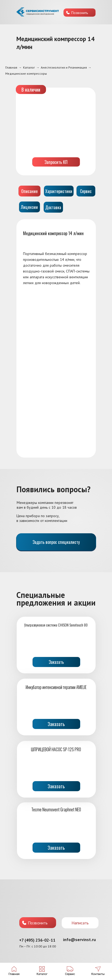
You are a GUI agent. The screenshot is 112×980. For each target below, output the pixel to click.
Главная (11, 67)
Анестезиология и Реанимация (64, 67)
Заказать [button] (56, 662)
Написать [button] (80, 923)
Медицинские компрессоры (26, 73)
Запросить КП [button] (56, 162)
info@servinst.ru (79, 939)
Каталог (29, 67)
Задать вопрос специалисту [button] (56, 542)
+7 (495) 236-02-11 (37, 940)
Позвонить (80, 13)
